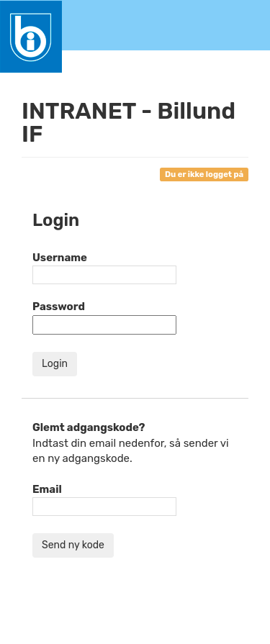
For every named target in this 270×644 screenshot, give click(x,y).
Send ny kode (73, 545)
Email (47, 489)
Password (59, 307)
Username (60, 258)
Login (55, 364)
